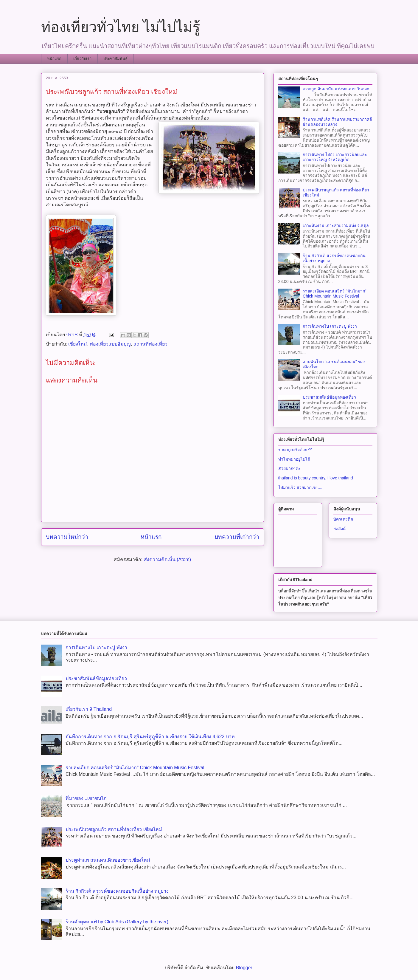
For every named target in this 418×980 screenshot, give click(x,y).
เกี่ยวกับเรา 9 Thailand (89, 709)
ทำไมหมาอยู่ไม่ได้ (294, 459)
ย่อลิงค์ (339, 529)
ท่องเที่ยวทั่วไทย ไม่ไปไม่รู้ (121, 27)
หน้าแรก (54, 59)
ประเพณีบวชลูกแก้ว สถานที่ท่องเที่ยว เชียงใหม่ (114, 829)
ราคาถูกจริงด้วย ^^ (295, 450)
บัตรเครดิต (343, 519)
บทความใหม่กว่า (67, 537)
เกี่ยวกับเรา (82, 59)
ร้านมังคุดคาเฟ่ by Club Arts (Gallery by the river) (117, 922)
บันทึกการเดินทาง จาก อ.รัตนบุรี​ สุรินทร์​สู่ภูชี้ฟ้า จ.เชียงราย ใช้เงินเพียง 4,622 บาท (150, 737)
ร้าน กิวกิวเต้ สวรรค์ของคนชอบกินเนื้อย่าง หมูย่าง (117, 891)
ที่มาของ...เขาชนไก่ (86, 798)
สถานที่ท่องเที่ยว (150, 344)
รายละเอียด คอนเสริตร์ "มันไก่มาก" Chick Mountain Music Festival (335, 294)
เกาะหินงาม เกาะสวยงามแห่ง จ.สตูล (336, 225)
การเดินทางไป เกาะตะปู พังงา (330, 326)
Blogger (244, 968)
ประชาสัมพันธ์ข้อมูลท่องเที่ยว (329, 397)
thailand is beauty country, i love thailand (316, 478)
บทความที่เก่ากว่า (237, 537)
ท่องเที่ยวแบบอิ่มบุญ (110, 344)
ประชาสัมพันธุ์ (115, 59)
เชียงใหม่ (78, 344)
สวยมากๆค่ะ (289, 468)
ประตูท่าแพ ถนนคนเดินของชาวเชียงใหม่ (108, 860)
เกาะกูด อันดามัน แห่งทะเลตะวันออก (336, 89)
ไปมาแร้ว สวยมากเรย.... (300, 487)
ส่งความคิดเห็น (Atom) (167, 559)
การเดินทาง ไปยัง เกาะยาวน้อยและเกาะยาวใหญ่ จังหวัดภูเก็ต (335, 157)
